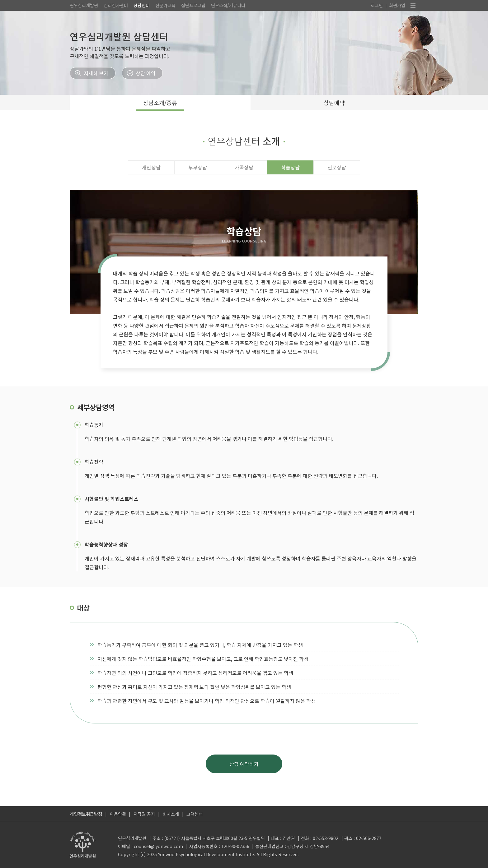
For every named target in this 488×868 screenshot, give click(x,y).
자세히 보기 (96, 73)
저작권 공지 (144, 814)
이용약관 (118, 814)
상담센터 (142, 5)
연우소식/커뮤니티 (228, 5)
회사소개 (171, 814)
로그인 (377, 5)
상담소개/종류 (160, 103)
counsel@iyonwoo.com (158, 846)
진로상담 (337, 167)
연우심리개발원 (84, 5)
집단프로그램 (193, 5)
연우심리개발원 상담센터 (119, 36)
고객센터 (195, 814)
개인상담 (151, 167)
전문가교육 (165, 5)
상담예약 (334, 103)
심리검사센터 (116, 5)
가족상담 (244, 167)
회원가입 (397, 5)
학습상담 (290, 167)
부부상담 (198, 167)
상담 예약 (146, 73)
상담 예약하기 (244, 764)
